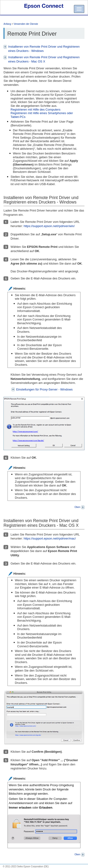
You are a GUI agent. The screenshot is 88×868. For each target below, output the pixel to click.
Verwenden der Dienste (26, 24)
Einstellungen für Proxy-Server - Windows (44, 389)
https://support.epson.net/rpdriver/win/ (49, 226)
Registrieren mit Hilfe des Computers (35, 110)
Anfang (7, 24)
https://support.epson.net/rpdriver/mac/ (50, 538)
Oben (80, 507)
